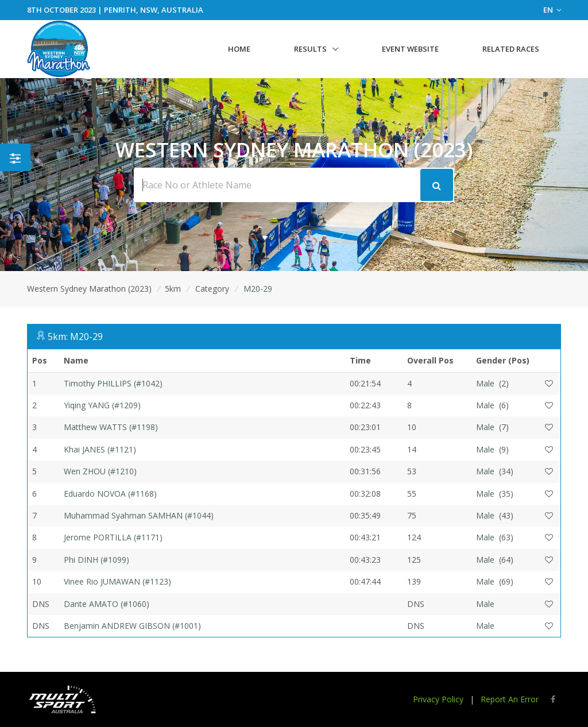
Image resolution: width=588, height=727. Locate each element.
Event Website (410, 49)
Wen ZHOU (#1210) (100, 471)
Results (310, 49)
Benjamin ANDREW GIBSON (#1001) (132, 626)
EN (552, 10)
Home (239, 49)
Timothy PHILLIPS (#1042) (113, 383)
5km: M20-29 (75, 337)
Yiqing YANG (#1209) (102, 405)
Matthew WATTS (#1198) (111, 427)
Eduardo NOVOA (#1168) (110, 494)
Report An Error (510, 699)
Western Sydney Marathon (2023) (89, 289)
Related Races (511, 49)
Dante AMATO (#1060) (107, 604)
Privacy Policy (438, 699)
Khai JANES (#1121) (100, 449)
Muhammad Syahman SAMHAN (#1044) (139, 515)
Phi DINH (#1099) (96, 560)
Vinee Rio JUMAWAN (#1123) (117, 581)
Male (485, 383)
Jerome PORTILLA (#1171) (113, 537)
